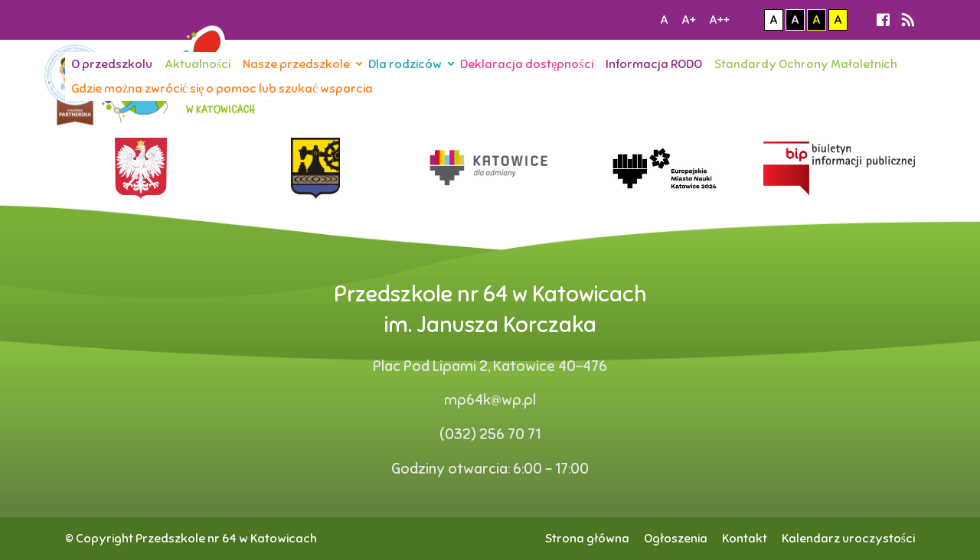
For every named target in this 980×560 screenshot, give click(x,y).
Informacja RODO (654, 64)
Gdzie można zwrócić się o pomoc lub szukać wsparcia (222, 89)
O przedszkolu (112, 64)
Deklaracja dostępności (526, 64)
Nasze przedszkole (296, 64)
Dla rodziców (405, 64)
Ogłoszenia (676, 539)
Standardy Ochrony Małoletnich (806, 64)
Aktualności (198, 64)
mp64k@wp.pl (490, 400)
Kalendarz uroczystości (848, 539)
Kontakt (745, 539)
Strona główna (587, 539)
